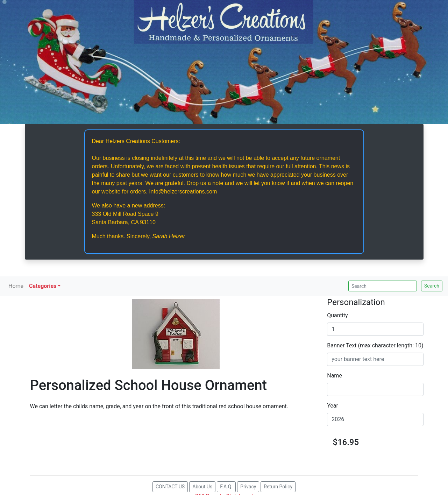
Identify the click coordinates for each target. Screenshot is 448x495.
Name (335, 376)
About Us (202, 487)
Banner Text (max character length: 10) (375, 345)
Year (333, 406)
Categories (43, 286)
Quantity (337, 315)
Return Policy (278, 487)
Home (16, 286)
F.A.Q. (226, 487)
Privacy (248, 487)
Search (432, 286)
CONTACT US (170, 487)
